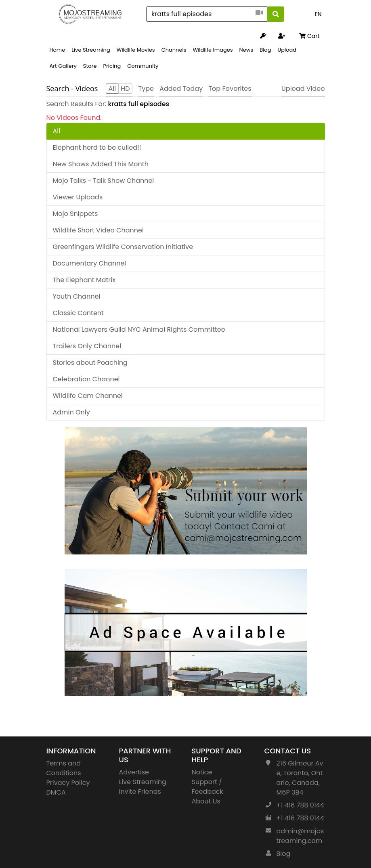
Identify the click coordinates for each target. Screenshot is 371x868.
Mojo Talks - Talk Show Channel (104, 181)
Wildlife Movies (136, 50)
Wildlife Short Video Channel (98, 230)
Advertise (134, 772)
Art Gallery (63, 66)
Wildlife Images (213, 50)
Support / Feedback (208, 787)
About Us (206, 801)
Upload (287, 50)
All (57, 131)
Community (143, 66)
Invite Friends (140, 792)
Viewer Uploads (78, 197)
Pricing (112, 66)
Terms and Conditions (64, 768)
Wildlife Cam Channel (88, 396)
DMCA (56, 792)
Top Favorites (230, 89)
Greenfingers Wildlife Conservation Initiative (123, 247)
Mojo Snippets (75, 214)
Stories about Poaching (90, 363)
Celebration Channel (86, 379)
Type (146, 89)
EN (318, 14)
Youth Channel (77, 296)
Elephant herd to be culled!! (97, 147)
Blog (265, 50)
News (246, 50)
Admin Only (71, 412)
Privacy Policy (68, 783)
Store (90, 66)
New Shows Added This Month (101, 164)
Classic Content (78, 313)
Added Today (181, 89)
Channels (174, 50)
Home (58, 50)
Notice (202, 772)
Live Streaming (91, 50)
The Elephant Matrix (84, 280)
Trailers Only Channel (87, 346)
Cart (309, 36)
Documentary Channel (90, 263)
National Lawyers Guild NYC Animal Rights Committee (139, 329)
